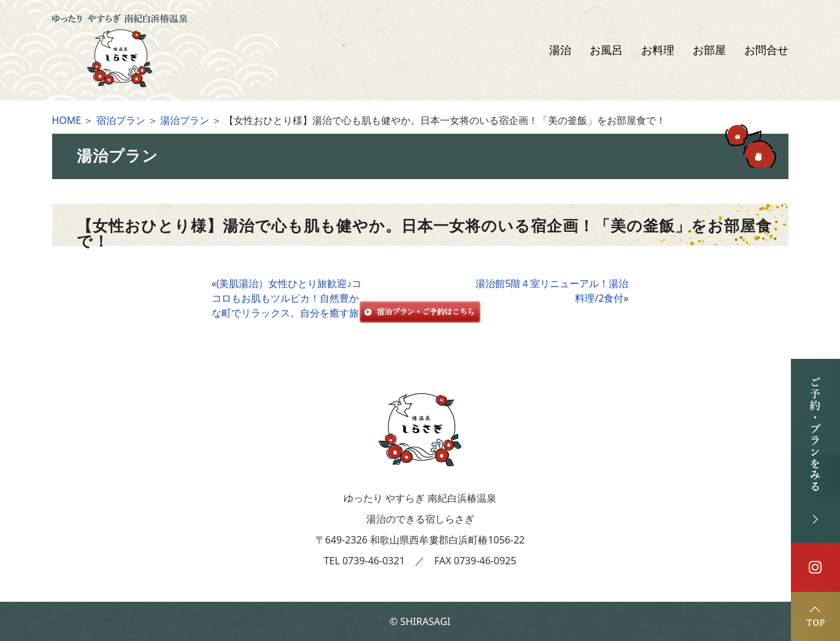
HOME (67, 120)
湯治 (560, 50)
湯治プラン (185, 120)
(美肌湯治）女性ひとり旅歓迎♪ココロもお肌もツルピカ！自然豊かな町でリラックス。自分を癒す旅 (287, 298)
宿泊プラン (121, 120)
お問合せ (766, 50)
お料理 (658, 50)
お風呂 (606, 50)
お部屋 (709, 50)
